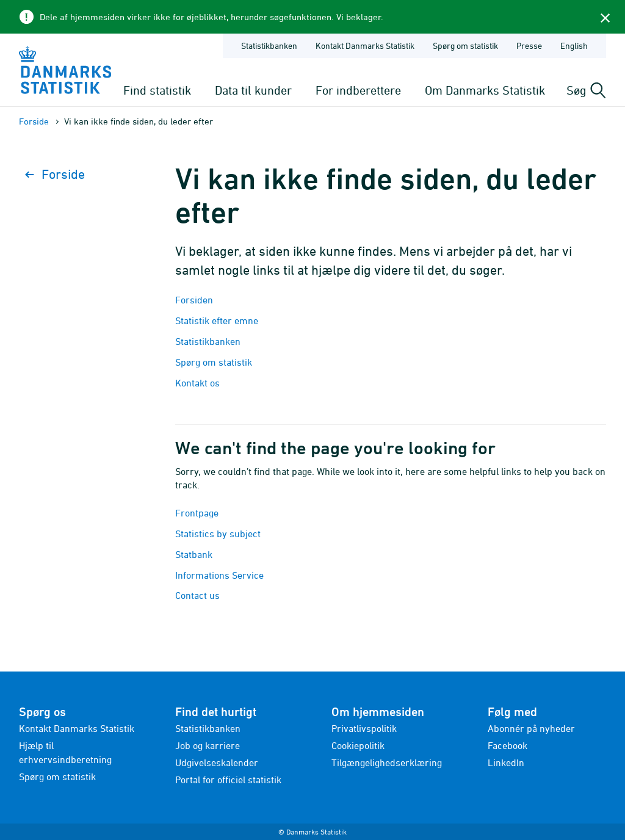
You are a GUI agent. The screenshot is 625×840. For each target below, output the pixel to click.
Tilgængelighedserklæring (387, 762)
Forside (34, 121)
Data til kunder (253, 90)
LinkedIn (506, 762)
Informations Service (219, 575)
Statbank (194, 554)
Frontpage (197, 513)
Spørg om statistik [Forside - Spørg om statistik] (465, 45)
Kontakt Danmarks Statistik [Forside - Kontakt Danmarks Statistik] (365, 45)
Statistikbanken (269, 45)
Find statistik (157, 90)
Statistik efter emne (217, 320)
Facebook (508, 745)
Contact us (197, 595)
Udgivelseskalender (217, 762)
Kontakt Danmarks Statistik (77, 728)
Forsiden (194, 300)
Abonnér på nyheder (531, 728)
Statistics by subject (218, 534)
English (574, 45)
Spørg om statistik (214, 362)
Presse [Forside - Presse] (529, 45)
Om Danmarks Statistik (485, 90)
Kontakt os (197, 383)
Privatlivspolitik (364, 728)
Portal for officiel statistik (228, 780)
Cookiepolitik (358, 745)
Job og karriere (208, 745)
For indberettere (358, 90)
